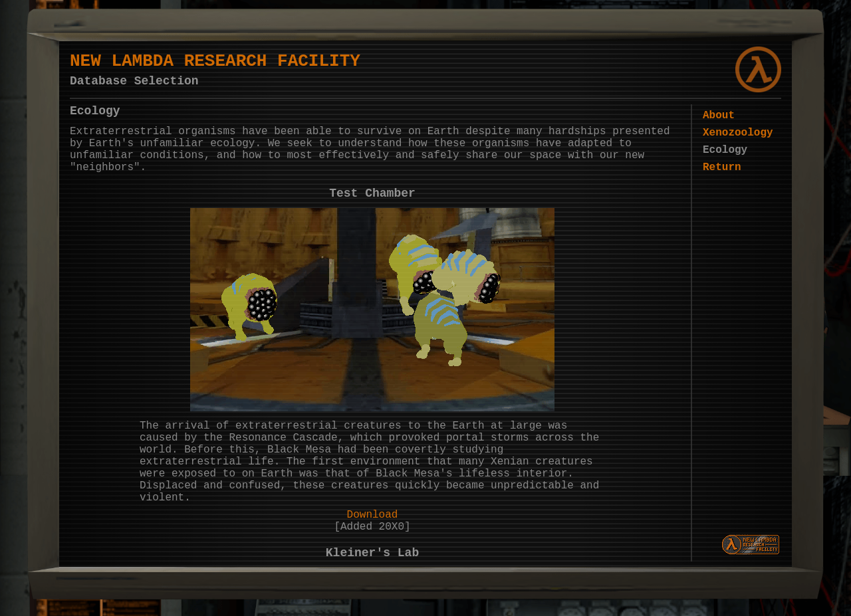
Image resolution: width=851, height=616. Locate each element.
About (711, 126)
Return (715, 186)
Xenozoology (731, 146)
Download (373, 560)
